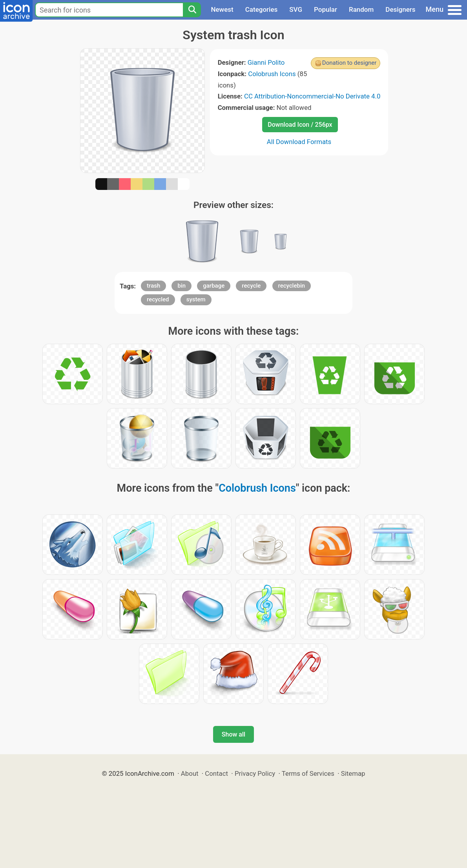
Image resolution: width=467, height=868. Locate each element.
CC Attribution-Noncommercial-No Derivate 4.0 (312, 96)
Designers (400, 9)
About (190, 773)
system (196, 299)
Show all (233, 734)
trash (153, 286)
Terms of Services (308, 773)
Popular (326, 9)
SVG (296, 9)
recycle (251, 286)
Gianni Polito (266, 62)
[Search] (192, 10)
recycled (158, 299)
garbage (214, 286)
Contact (216, 773)
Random (361, 9)
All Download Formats (299, 142)
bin (182, 286)
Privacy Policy (255, 773)
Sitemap (353, 773)
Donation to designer (349, 63)
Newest (222, 9)
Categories (262, 9)
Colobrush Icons (272, 74)
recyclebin (292, 286)
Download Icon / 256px (300, 125)
